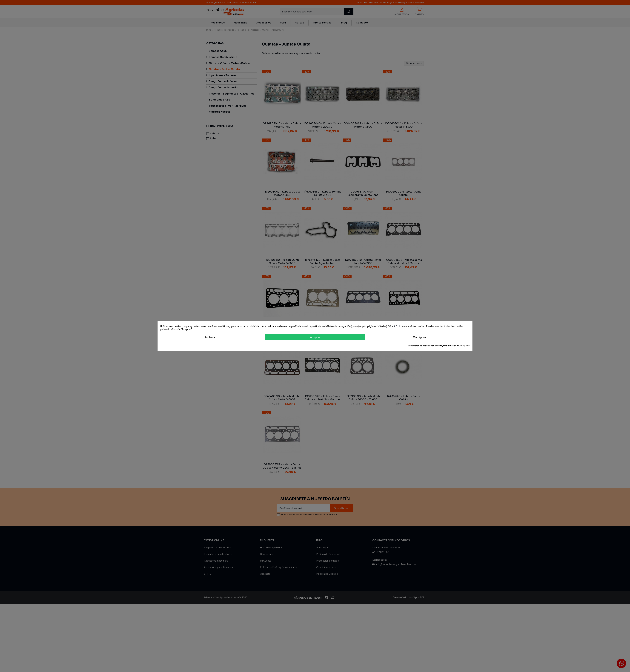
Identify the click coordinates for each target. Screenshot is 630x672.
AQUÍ (397, 326)
